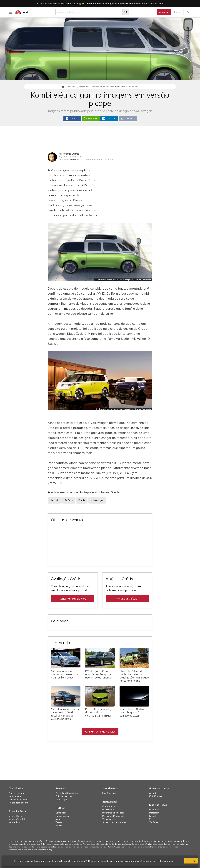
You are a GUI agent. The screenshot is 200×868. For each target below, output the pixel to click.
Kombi (82, 500)
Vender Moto (15, 822)
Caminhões (61, 813)
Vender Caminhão (17, 819)
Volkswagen (97, 500)
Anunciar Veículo (127, 599)
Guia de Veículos (64, 796)
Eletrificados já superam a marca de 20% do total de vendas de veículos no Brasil (66, 714)
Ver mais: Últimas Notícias (100, 732)
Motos (59, 819)
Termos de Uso (110, 819)
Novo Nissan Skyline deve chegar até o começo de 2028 (132, 712)
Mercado (75, 160)
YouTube (154, 822)
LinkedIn (153, 816)
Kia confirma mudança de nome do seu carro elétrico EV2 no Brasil (99, 712)
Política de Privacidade (114, 816)
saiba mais (46, 850)
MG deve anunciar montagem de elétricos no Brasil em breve (65, 674)
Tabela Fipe (61, 799)
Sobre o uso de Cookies (114, 822)
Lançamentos (62, 816)
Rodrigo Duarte (71, 154)
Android (153, 793)
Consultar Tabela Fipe (73, 599)
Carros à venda (16, 793)
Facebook (154, 810)
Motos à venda (16, 796)
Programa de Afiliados (113, 813)
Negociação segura (18, 803)
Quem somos (109, 806)
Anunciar (164, 12)
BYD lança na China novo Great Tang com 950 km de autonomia (98, 674)
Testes (59, 822)
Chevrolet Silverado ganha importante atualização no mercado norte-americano (134, 676)
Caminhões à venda (18, 799)
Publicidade (108, 810)
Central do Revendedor (67, 793)
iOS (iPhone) (155, 796)
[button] (188, 12)
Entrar (177, 12)
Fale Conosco (109, 793)
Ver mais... (59, 826)
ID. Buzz (69, 500)
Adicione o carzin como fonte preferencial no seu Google (85, 492)
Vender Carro (15, 816)
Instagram (154, 813)
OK (180, 861)
